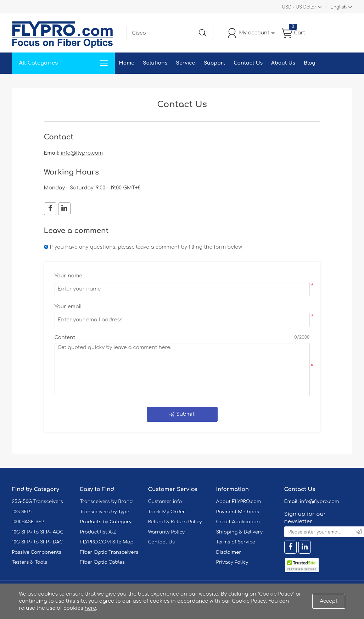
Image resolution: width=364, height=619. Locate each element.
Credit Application (238, 522)
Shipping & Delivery (239, 532)
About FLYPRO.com (239, 502)
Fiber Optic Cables (102, 562)
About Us (283, 63)
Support (214, 63)
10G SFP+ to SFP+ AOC (38, 532)
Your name (68, 276)
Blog (310, 63)
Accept (329, 601)
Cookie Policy (276, 594)
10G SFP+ (22, 512)
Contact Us (248, 63)
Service (185, 63)
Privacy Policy (232, 562)
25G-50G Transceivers (38, 502)
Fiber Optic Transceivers (109, 552)
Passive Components (37, 552)
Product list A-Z (98, 532)
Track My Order (167, 512)
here (91, 608)
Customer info (165, 502)
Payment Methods (238, 512)
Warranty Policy (167, 532)
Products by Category (106, 522)
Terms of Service (236, 542)
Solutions (155, 63)
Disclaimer (229, 552)
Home (127, 63)
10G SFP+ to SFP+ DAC (38, 542)
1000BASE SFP (28, 522)
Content (65, 338)
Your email (68, 307)
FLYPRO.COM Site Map (107, 542)
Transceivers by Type (105, 512)
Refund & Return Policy (175, 522)
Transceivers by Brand (107, 502)
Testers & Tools (30, 562)
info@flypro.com (82, 153)
